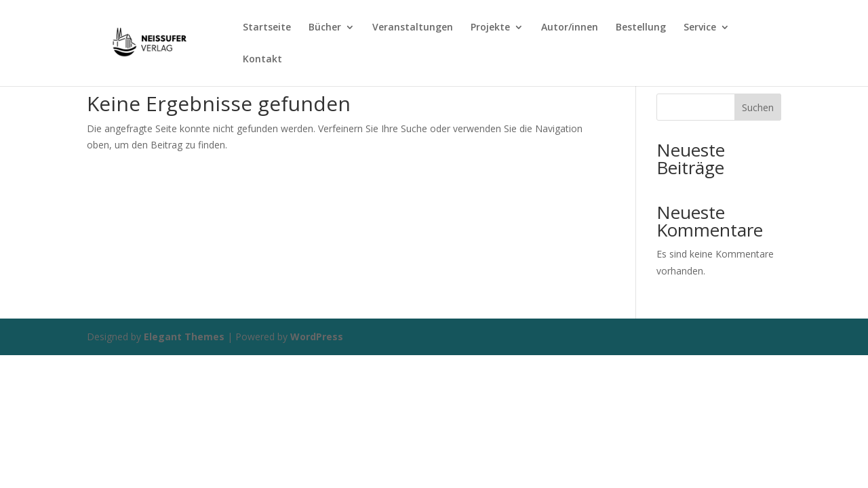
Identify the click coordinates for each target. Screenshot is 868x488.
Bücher (325, 28)
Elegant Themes (184, 337)
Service (700, 28)
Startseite (267, 28)
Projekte (490, 28)
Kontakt (262, 60)
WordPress (317, 337)
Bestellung (641, 28)
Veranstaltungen (413, 28)
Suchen (758, 107)
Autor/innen (570, 28)
